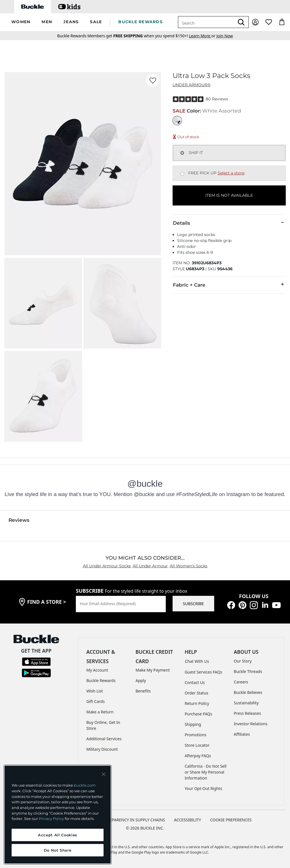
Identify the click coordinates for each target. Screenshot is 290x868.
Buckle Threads (248, 671)
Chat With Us (197, 661)
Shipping (193, 724)
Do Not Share (58, 850)
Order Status (196, 693)
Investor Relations (251, 724)
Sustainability (246, 703)
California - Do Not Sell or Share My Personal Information (206, 772)
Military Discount (102, 749)
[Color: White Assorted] (177, 121)
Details (229, 223)
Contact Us (195, 682)
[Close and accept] (104, 774)
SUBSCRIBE (193, 604)
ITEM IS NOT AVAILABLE (229, 195)
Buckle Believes (248, 692)
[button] (21, 22)
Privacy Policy (51, 819)
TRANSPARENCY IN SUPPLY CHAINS (132, 820)
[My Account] (255, 22)
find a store (47, 602)
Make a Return (100, 712)
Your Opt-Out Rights (204, 788)
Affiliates (242, 734)
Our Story (243, 661)
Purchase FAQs (198, 714)
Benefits (143, 691)
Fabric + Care (229, 285)
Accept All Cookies (58, 835)
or (203, 36)
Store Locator (197, 745)
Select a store (231, 173)
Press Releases (247, 713)
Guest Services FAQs (203, 672)
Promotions (196, 735)
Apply (141, 680)
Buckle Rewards (101, 680)
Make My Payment (153, 670)
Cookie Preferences (231, 820)
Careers (241, 682)
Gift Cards (95, 701)
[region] (58, 815)
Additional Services (104, 739)
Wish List (94, 691)
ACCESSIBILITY (188, 820)
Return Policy (197, 703)
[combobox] (206, 22)
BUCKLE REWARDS (140, 22)
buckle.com (85, 785)
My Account (97, 670)
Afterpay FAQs (198, 756)
